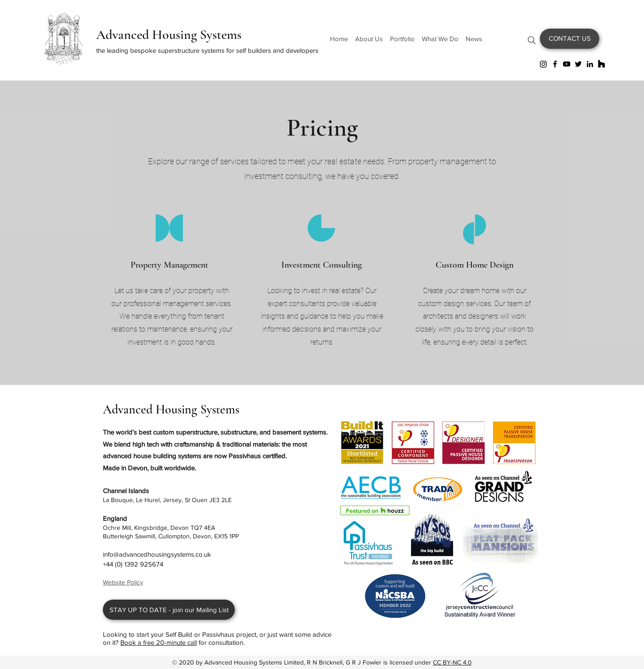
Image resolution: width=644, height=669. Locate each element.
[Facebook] (555, 64)
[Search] (532, 40)
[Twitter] (578, 64)
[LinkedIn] (590, 64)
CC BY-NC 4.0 (452, 662)
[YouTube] (567, 64)
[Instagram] (543, 64)
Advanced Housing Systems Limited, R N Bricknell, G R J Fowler (294, 662)
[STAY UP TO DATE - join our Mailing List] (169, 610)
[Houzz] (602, 64)
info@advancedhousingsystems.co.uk (157, 554)
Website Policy (123, 582)
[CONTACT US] (570, 39)
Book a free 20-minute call (159, 642)
